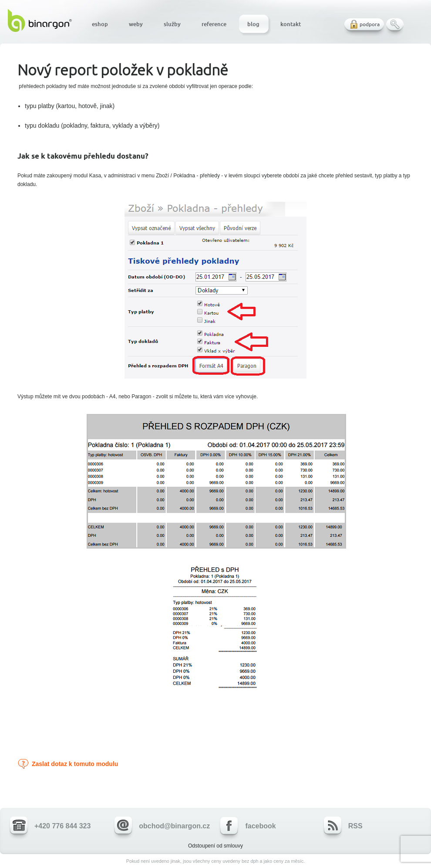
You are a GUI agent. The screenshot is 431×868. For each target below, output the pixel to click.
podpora (370, 24)
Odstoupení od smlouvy (215, 846)
